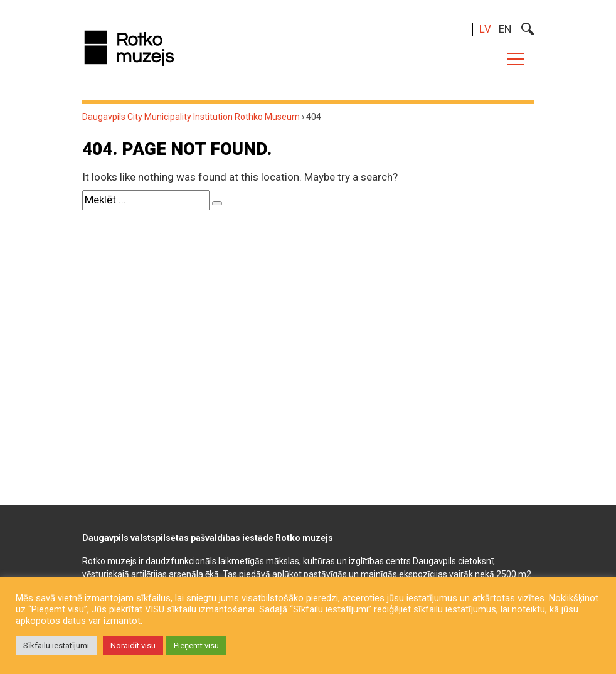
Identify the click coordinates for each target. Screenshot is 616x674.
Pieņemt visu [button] (196, 645)
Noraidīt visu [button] (133, 645)
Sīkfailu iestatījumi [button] (56, 645)
